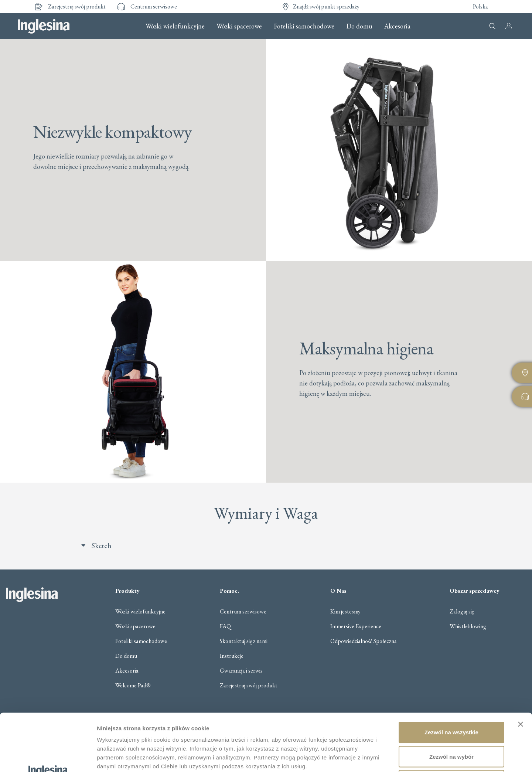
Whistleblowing (468, 626)
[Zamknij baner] (521, 667)
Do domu (359, 26)
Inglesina (44, 26)
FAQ (225, 626)
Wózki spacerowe (239, 26)
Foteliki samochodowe (304, 26)
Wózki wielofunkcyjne (175, 26)
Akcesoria (397, 26)
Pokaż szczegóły (394, 757)
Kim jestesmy (345, 612)
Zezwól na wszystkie (451, 675)
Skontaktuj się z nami (244, 641)
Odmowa (451, 723)
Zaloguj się (462, 612)
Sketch (102, 545)
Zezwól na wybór (451, 699)
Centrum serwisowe (243, 612)
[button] (273, 545)
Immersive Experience (356, 626)
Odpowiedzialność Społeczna (364, 641)
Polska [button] (480, 6)
